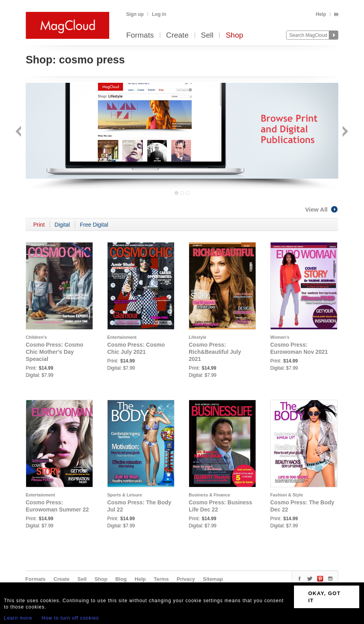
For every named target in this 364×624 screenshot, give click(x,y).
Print (39, 225)
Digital (62, 225)
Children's (36, 337)
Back (19, 132)
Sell (207, 35)
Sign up (135, 14)
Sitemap (213, 579)
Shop (234, 35)
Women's (280, 337)
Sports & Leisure (125, 495)
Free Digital (94, 225)
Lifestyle (198, 337)
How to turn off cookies (70, 618)
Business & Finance (209, 495)
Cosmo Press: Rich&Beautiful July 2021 (215, 352)
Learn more (18, 618)
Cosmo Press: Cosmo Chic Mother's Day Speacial (54, 352)
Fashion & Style (287, 495)
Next (344, 132)
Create (177, 35)
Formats (140, 35)
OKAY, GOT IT (324, 597)
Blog (121, 579)
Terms (161, 579)
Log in (159, 14)
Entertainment (122, 337)
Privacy (186, 579)
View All (322, 209)
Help (321, 14)
